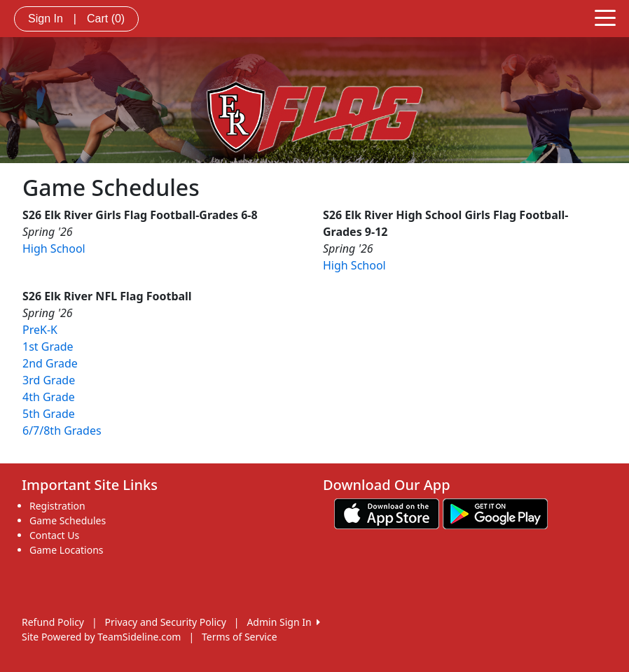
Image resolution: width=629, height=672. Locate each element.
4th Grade (49, 397)
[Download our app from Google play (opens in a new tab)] (495, 513)
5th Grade (49, 414)
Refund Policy (53, 622)
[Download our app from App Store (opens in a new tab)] (387, 513)
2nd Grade (50, 363)
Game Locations (67, 550)
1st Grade (48, 346)
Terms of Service (240, 637)
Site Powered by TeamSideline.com (101, 637)
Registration (57, 506)
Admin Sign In (283, 622)
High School (54, 248)
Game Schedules (68, 520)
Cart (106, 19)
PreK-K (40, 330)
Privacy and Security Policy (166, 622)
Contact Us (54, 535)
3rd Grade (49, 380)
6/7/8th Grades (62, 430)
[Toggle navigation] (605, 17)
